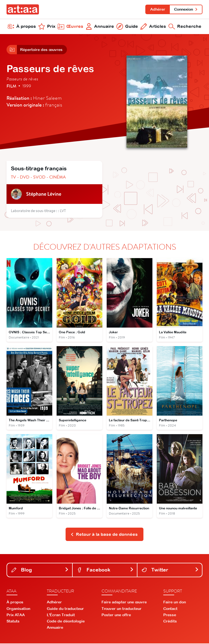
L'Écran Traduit (61, 615)
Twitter (170, 570)
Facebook (105, 570)
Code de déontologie (66, 622)
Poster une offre (116, 615)
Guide (127, 27)
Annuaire (100, 27)
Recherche (185, 27)
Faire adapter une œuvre (124, 603)
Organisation (18, 609)
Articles (153, 27)
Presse (170, 615)
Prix (47, 27)
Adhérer (157, 9)
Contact (170, 609)
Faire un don (175, 603)
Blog (40, 570)
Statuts (13, 622)
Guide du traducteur (65, 609)
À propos (22, 27)
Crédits (170, 622)
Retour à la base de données (104, 535)
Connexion (186, 9)
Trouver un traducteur (122, 609)
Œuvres (70, 27)
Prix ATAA (16, 615)
